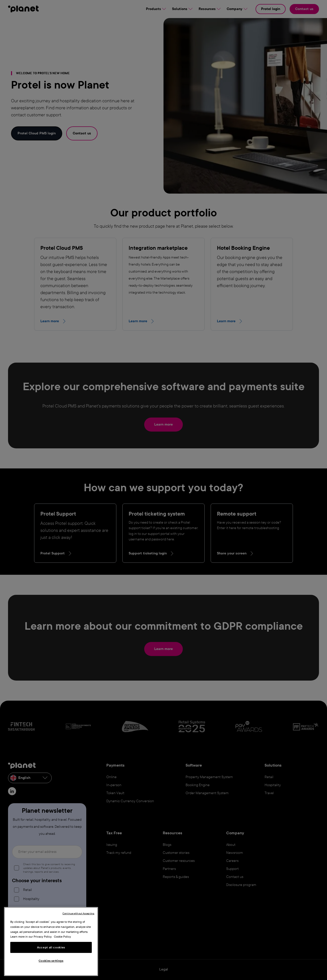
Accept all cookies (51, 947)
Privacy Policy (43, 937)
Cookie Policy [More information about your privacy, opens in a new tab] (62, 937)
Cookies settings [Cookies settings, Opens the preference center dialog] (51, 961)
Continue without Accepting (78, 913)
